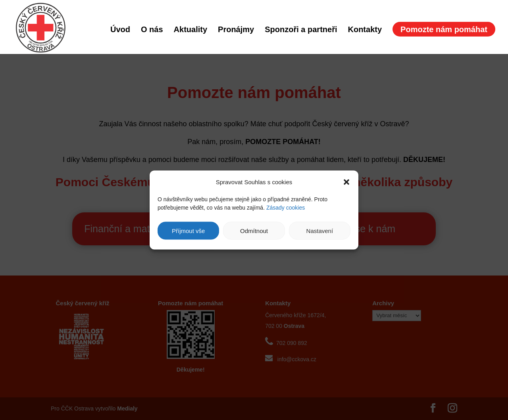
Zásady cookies (286, 208)
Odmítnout (254, 230)
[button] (346, 182)
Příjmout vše (188, 230)
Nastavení (320, 230)
